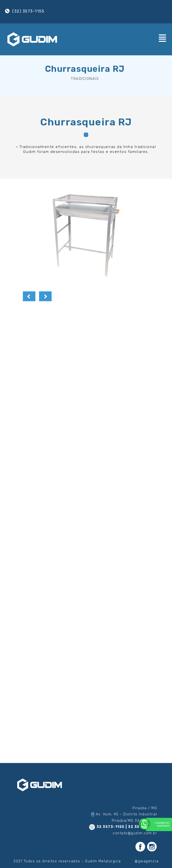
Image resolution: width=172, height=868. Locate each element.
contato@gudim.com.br (135, 833)
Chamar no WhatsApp (158, 824)
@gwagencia (147, 861)
